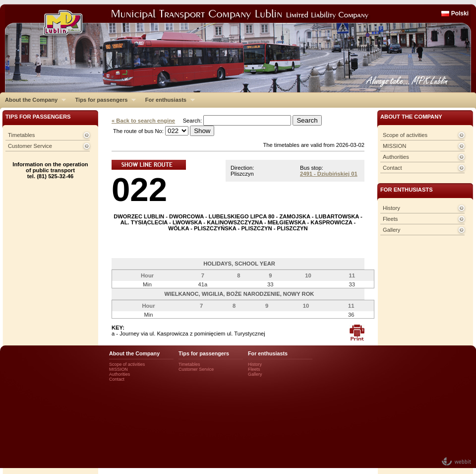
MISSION (394, 146)
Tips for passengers (103, 100)
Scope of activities (405, 135)
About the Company (33, 100)
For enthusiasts (168, 100)
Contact (392, 168)
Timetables (21, 135)
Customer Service (30, 146)
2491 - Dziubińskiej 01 (329, 174)
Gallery (391, 230)
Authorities (396, 157)
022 (139, 189)
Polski (460, 13)
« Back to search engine (143, 121)
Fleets (390, 219)
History (391, 208)
